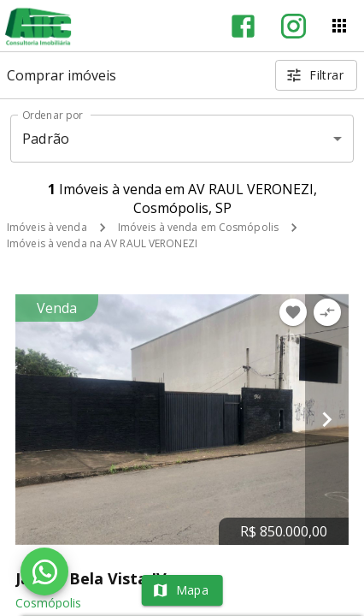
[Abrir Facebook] (243, 26)
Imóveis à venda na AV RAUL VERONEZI (102, 243)
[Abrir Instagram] (294, 26)
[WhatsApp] (44, 572)
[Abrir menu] (339, 26)
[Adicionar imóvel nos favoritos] (293, 312)
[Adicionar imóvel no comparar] (327, 312)
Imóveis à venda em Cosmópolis (198, 227)
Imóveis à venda (47, 227)
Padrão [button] (46, 139)
